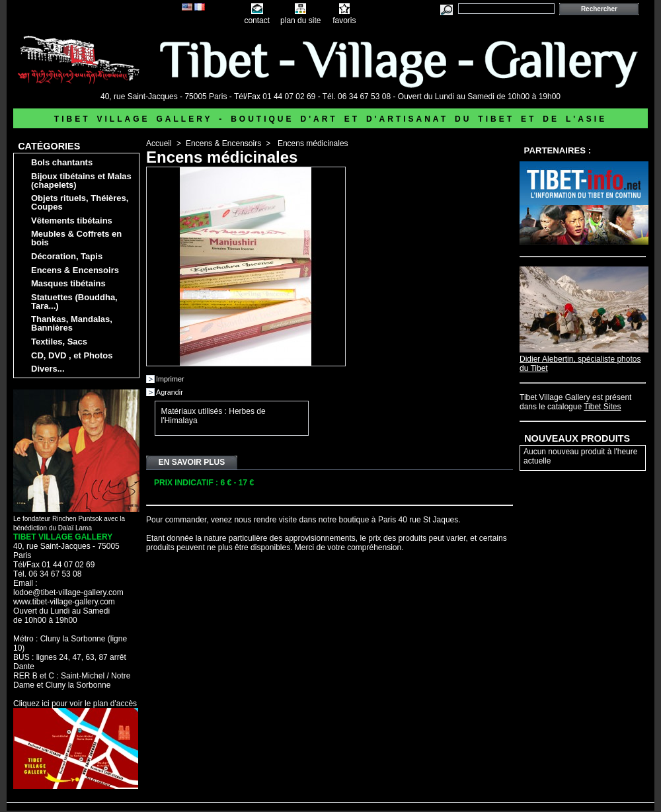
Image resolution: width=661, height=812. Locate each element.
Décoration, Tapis (67, 256)
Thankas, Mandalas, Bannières (72, 323)
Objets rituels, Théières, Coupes (80, 202)
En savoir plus (192, 462)
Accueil (159, 143)
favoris (344, 20)
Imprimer (170, 379)
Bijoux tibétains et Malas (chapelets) (81, 181)
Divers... (48, 369)
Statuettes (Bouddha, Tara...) (74, 302)
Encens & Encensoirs (75, 270)
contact (257, 20)
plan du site (300, 20)
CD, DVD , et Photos (72, 355)
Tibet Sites (602, 407)
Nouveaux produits (577, 438)
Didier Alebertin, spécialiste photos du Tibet (584, 359)
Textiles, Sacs (59, 342)
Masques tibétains (68, 283)
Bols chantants (62, 162)
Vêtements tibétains (72, 221)
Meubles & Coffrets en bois (76, 238)
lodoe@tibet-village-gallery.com (68, 592)
